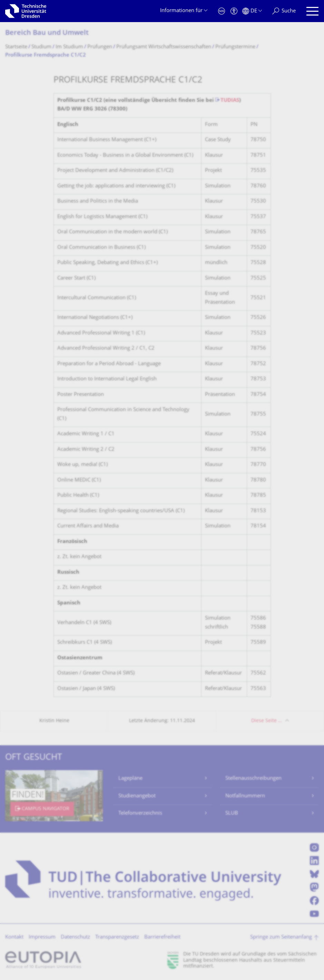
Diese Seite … (267, 721)
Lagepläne (130, 779)
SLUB (232, 813)
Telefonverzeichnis (140, 813)
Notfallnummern (245, 796)
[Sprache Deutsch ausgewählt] (252, 11)
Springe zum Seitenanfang (281, 937)
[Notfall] (222, 11)
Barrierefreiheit (162, 937)
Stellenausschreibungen (253, 779)
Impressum (42, 937)
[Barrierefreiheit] (234, 11)
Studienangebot (137, 796)
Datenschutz (75, 937)
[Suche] (284, 11)
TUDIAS (230, 101)
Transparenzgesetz (117, 937)
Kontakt (14, 937)
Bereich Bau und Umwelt (47, 33)
